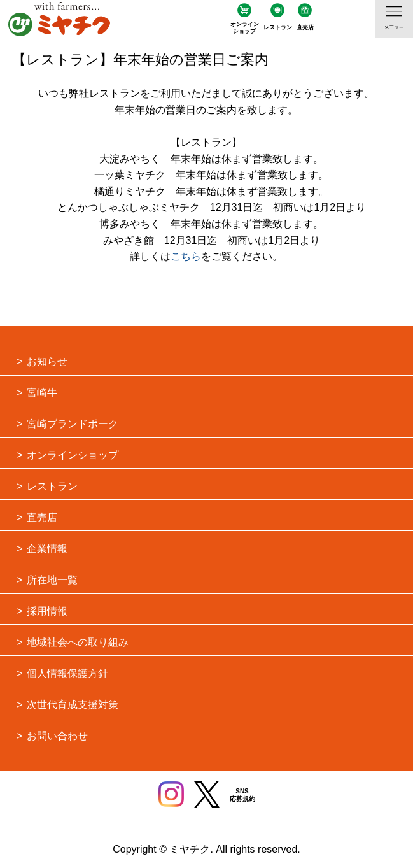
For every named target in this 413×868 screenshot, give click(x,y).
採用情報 (47, 611)
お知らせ (47, 361)
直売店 (305, 27)
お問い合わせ (57, 736)
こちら (186, 256)
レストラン (278, 27)
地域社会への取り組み (78, 642)
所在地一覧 (52, 580)
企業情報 (47, 549)
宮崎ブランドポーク (73, 424)
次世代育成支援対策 (73, 705)
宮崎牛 (42, 393)
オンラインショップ (245, 28)
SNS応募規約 (242, 795)
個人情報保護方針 (67, 673)
